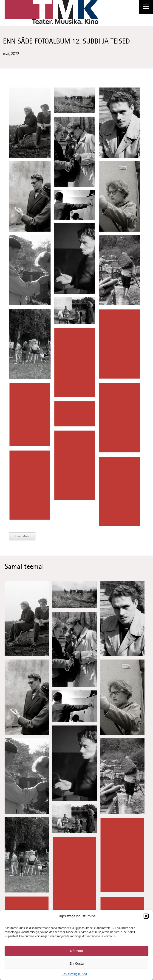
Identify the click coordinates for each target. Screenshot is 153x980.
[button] (146, 916)
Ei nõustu (77, 963)
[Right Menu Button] (146, 7)
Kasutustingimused (74, 974)
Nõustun (76, 951)
